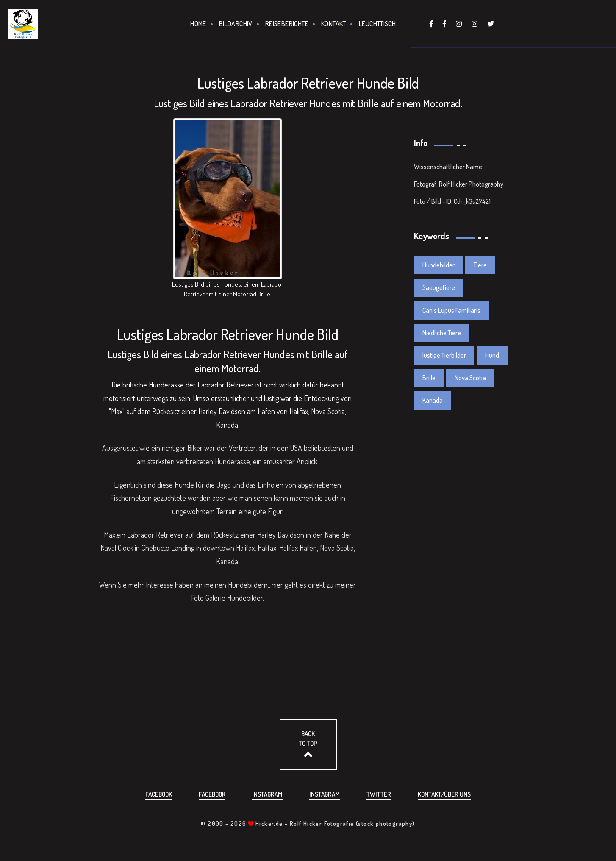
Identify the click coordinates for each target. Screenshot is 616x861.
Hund (492, 355)
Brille (429, 378)
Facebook (159, 794)
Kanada (433, 400)
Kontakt (334, 24)
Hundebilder (245, 598)
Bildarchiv (236, 24)
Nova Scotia (470, 378)
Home (198, 24)
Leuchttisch (377, 24)
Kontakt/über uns (444, 794)
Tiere (480, 265)
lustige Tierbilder (444, 355)
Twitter (379, 794)
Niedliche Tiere (442, 333)
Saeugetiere (439, 287)
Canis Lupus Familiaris (451, 310)
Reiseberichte (287, 24)
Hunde (184, 485)
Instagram (267, 794)
